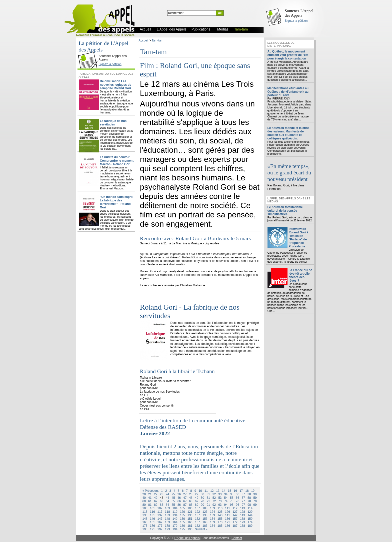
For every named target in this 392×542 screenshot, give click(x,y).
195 (182, 529)
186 (227, 526)
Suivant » (201, 529)
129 (250, 512)
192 (160, 529)
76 (237, 501)
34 (226, 494)
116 (152, 512)
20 (144, 494)
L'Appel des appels (187, 538)
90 (202, 505)
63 (162, 501)
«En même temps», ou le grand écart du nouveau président (289, 173)
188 (242, 526)
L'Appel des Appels (89, 52)
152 (197, 519)
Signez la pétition (296, 21)
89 (197, 505)
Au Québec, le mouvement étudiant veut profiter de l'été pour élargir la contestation (288, 55)
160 (145, 522)
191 (152, 529)
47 (185, 498)
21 (150, 494)
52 (214, 498)
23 (162, 494)
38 (249, 494)
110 (220, 508)
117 (160, 512)
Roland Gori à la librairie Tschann (177, 371)
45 (173, 498)
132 (160, 515)
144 (250, 515)
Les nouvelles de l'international (281, 44)
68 (191, 501)
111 (227, 508)
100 (145, 508)
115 (145, 512)
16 (235, 491)
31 (208, 494)
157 (235, 519)
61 (150, 501)
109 (212, 508)
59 (255, 498)
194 (175, 529)
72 (214, 501)
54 (226, 498)
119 (175, 512)
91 (208, 505)
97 (243, 505)
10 (200, 491)
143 (242, 515)
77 (243, 501)
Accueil (144, 40)
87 (185, 505)
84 (167, 505)
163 (167, 522)
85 (173, 505)
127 (235, 512)
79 (255, 501)
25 (173, 494)
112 (235, 508)
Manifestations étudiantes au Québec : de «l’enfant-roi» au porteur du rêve (288, 92)
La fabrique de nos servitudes (113, 123)
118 (167, 512)
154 (212, 519)
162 (160, 522)
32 (214, 494)
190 (145, 529)
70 (202, 501)
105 (182, 508)
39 (255, 494)
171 (227, 522)
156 (227, 519)
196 (190, 529)
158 (242, 519)
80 (144, 505)
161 (152, 522)
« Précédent (151, 491)
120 (182, 512)
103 (167, 508)
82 (156, 505)
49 (197, 498)
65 (173, 501)
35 (232, 494)
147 (160, 519)
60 (144, 501)
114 (250, 508)
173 (242, 522)
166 (190, 522)
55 (232, 498)
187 (235, 526)
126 (227, 512)
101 (152, 508)
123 (205, 512)
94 (226, 505)
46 (179, 498)
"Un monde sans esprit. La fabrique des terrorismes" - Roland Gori (117, 202)
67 (185, 501)
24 (167, 494)
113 (242, 508)
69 (197, 501)
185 (220, 526)
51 (208, 498)
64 (167, 501)
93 (220, 505)
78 (249, 501)
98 (249, 505)
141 (227, 515)
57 (243, 498)
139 (212, 515)
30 (202, 494)
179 (175, 526)
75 (232, 501)
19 (253, 491)
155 (220, 519)
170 (220, 522)
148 (167, 519)
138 (205, 515)
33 (220, 494)
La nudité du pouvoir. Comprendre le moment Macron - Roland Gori (117, 161)
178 (167, 526)
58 (249, 498)
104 (175, 508)
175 (145, 526)
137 (197, 515)
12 (212, 491)
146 (152, 519)
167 (197, 522)
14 (224, 491)
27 (185, 494)
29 (197, 494)
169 (212, 522)
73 (220, 501)
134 (175, 515)
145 (145, 519)
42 (156, 498)
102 (160, 508)
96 (237, 505)
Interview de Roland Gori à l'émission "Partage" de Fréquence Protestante (299, 238)
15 (229, 491)
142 (235, 515)
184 (212, 526)
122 (197, 512)
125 (220, 512)
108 (205, 508)
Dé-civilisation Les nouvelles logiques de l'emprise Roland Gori (116, 85)
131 (152, 515)
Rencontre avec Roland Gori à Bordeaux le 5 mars (195, 238)
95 (232, 505)
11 (206, 491)
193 (167, 529)
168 (205, 522)
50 (202, 498)
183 (205, 526)
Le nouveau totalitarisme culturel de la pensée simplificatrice (285, 211)
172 (235, 522)
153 (205, 519)
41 (150, 498)
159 (250, 519)
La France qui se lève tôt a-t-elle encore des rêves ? (301, 275)
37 (243, 494)
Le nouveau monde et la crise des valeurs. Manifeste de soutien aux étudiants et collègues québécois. (288, 133)
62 (156, 501)
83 (162, 505)
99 (255, 505)
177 (160, 526)
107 (197, 508)
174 (250, 522)
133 (167, 515)
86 (179, 505)
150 (182, 519)
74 (226, 501)
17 (241, 491)
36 (237, 494)
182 (197, 526)
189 (250, 526)
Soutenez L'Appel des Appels (299, 13)
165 (182, 522)
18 (247, 491)
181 (190, 526)
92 (214, 505)
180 (182, 526)
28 (191, 494)
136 (190, 515)
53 (220, 498)
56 (237, 498)
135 (182, 515)
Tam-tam (158, 40)
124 (212, 512)
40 (144, 498)
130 (145, 515)
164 (175, 522)
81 (150, 505)
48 (191, 498)
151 (190, 519)
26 (179, 494)
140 (220, 515)
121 (190, 512)
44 (167, 498)
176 (152, 526)
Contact (237, 538)
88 (191, 505)
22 (156, 494)
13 (218, 491)
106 (190, 508)
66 (179, 501)
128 (242, 512)
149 (175, 519)
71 (208, 501)
